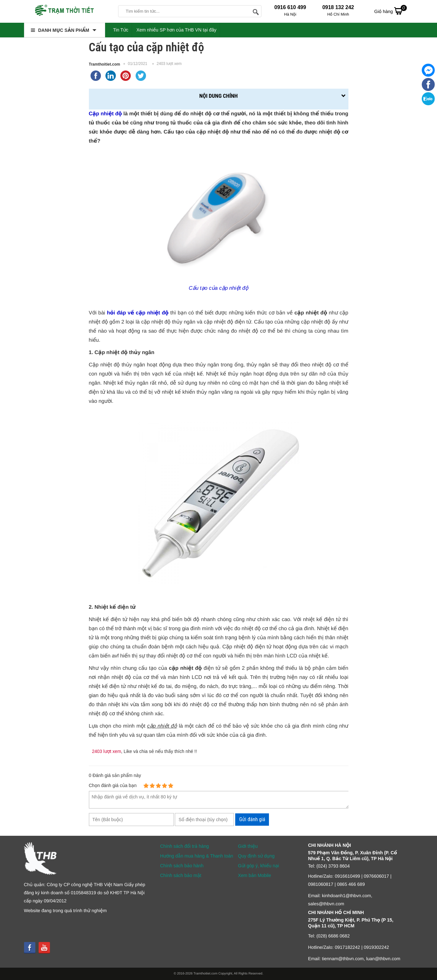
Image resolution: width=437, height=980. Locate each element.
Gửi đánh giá (252, 819)
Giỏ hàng (391, 11)
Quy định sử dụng (256, 856)
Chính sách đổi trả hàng (185, 846)
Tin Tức (121, 30)
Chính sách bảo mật (181, 875)
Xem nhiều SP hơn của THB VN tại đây (176, 30)
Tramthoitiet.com (105, 64)
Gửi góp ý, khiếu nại (259, 866)
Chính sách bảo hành (182, 866)
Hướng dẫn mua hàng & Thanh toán (197, 856)
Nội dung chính (218, 96)
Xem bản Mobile (255, 875)
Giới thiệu (248, 846)
